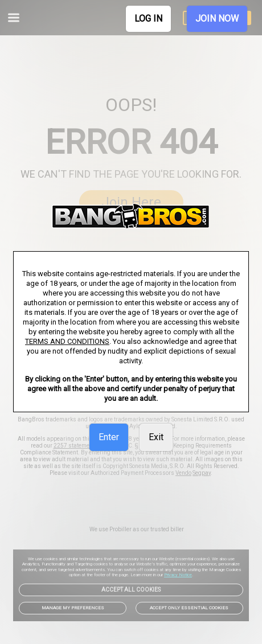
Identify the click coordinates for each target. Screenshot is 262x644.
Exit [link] (156, 437)
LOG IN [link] (148, 19)
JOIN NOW (217, 19)
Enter (109, 437)
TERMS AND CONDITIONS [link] (67, 341)
